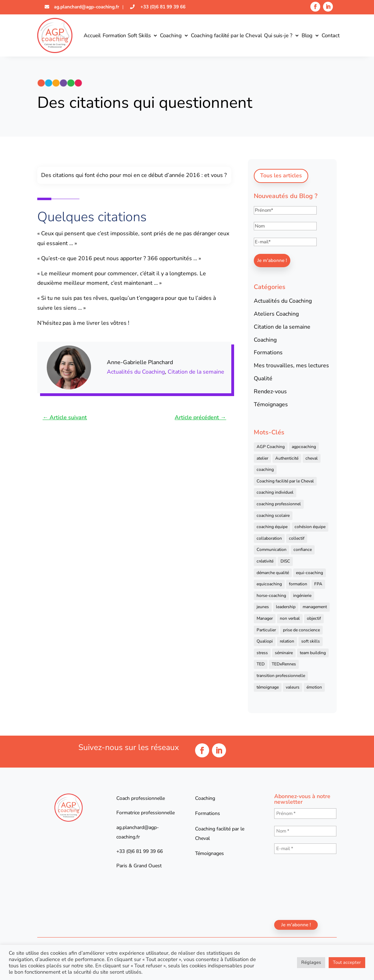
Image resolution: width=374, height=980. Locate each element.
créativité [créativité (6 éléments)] (265, 561)
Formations (268, 353)
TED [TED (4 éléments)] (261, 664)
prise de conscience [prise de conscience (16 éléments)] (301, 630)
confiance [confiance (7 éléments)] (303, 550)
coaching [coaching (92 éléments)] (265, 469)
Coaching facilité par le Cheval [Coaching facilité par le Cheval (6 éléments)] (285, 481)
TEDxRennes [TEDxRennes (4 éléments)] (284, 664)
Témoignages (271, 405)
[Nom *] (305, 831)
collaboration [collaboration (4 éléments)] (269, 538)
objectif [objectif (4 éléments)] (314, 618)
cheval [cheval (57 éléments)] (312, 458)
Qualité (263, 379)
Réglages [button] (311, 962)
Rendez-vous (270, 392)
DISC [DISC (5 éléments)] (285, 561)
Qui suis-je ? (278, 35)
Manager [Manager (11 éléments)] (265, 618)
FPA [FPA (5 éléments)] (318, 584)
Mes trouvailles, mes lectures (291, 366)
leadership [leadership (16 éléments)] (286, 607)
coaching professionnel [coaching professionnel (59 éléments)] (279, 504)
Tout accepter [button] (347, 962)
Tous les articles (281, 176)
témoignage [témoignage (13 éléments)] (268, 687)
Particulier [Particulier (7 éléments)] (266, 630)
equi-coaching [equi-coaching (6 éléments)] (309, 573)
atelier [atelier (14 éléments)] (262, 458)
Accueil (92, 35)
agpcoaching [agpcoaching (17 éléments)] (304, 447)
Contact (331, 35)
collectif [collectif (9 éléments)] (297, 538)
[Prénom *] (305, 814)
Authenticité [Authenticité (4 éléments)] (287, 458)
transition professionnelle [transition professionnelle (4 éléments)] (281, 676)
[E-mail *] (305, 849)
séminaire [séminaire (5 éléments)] (284, 653)
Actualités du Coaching (136, 372)
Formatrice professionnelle (146, 813)
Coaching (171, 35)
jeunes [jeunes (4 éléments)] (263, 607)
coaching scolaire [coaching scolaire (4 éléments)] (273, 515)
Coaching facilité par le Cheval (226, 35)
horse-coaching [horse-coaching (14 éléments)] (271, 596)
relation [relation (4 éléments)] (287, 641)
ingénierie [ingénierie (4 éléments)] (302, 596)
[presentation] (303, 886)
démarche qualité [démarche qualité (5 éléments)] (273, 573)
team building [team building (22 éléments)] (313, 653)
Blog (307, 35)
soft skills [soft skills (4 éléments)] (311, 641)
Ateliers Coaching (276, 314)
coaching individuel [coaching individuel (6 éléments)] (275, 492)
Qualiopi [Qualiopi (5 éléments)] (265, 641)
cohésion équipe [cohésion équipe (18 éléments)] (310, 527)
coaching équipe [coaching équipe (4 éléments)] (272, 527)
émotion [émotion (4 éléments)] (314, 687)
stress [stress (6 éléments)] (262, 653)
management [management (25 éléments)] (315, 607)
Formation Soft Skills (127, 35)
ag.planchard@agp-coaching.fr (86, 7)
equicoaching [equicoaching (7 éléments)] (269, 584)
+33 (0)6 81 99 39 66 (162, 7)
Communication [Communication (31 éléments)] (272, 550)
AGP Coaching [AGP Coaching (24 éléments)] (271, 447)
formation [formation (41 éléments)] (298, 584)
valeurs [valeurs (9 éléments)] (293, 687)
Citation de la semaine (196, 372)
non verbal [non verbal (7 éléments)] (290, 618)
